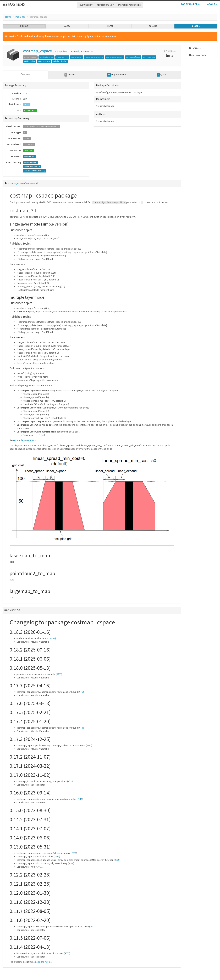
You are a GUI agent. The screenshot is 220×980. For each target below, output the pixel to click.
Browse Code (198, 55)
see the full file (44, 962)
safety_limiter (29, 61)
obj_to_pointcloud (133, 57)
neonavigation (78, 51)
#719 (80, 799)
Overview (25, 74)
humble (24, 26)
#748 (81, 728)
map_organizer (62, 57)
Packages (20, 17)
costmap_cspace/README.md (22, 183)
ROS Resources (191, 4)
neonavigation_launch (115, 57)
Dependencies (117, 75)
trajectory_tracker (60, 61)
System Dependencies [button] (129, 5)
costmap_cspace (37, 51)
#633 (67, 953)
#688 (71, 863)
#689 (117, 860)
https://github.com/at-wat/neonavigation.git (41, 127)
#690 (57, 856)
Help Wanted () (30, 163)
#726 (70, 781)
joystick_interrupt (46, 57)
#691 (74, 853)
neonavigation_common (94, 57)
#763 (59, 674)
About (212, 4)
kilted (110, 26)
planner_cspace (149, 57)
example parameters (25, 440)
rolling (153, 26)
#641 (92, 926)
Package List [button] (86, 5)
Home (8, 17)
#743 (89, 745)
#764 (81, 692)
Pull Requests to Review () (35, 171)
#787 (53, 638)
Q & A (161, 75)
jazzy (67, 26)
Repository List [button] (105, 5)
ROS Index (14, 4)
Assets (70, 75)
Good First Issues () (32, 167)
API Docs (195, 48)
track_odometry (44, 61)
